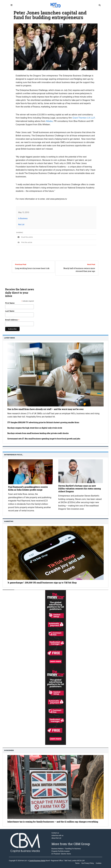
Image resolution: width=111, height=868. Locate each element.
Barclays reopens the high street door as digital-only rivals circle (35, 428)
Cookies (99, 863)
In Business (23, 218)
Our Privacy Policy (88, 863)
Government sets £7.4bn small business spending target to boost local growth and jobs (44, 439)
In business (9, 750)
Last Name (10, 311)
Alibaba (49, 121)
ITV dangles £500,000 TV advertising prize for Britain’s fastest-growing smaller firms (43, 422)
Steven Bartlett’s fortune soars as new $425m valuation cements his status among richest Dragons (80, 489)
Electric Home (66, 854)
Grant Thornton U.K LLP (84, 118)
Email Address (12, 320)
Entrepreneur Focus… (14, 455)
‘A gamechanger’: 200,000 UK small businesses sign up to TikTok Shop (42, 583)
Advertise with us (58, 836)
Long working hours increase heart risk (32, 268)
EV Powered (56, 854)
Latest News (9, 338)
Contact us (55, 833)
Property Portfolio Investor (61, 851)
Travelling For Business (73, 849)
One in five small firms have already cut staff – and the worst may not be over (46, 409)
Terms (77, 863)
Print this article (24, 242)
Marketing (9, 521)
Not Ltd (21, 225)
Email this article (24, 237)
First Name (10, 303)
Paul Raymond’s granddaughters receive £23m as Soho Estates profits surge (28, 488)
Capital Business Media (37, 861)
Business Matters (58, 849)
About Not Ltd (56, 838)
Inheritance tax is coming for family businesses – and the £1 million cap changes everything (53, 822)
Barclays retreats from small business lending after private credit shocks (38, 433)
